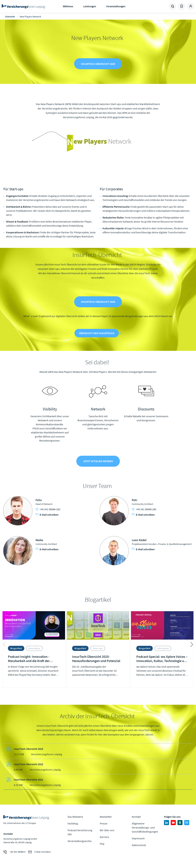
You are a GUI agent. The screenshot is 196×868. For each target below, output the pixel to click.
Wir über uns (107, 831)
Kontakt (136, 817)
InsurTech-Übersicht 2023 (28, 750)
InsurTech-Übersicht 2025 (98, 64)
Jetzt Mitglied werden (98, 462)
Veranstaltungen (116, 6)
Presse (104, 824)
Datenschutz (139, 846)
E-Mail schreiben (47, 515)
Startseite (10, 17)
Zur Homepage (23, 6)
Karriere (104, 838)
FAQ (102, 844)
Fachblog (73, 824)
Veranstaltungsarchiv (80, 842)
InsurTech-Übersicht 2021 (28, 780)
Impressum (138, 839)
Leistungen (90, 6)
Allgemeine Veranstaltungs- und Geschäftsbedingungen (145, 828)
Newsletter (106, 817)
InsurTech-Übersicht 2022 (28, 765)
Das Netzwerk (75, 817)
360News (68, 6)
